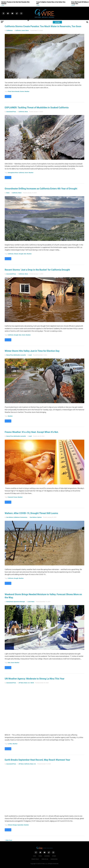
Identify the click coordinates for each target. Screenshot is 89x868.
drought (21, 254)
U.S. (29, 683)
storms (22, 91)
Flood (9, 91)
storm (26, 173)
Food (4, 5)
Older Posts (8, 840)
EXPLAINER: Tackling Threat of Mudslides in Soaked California (37, 108)
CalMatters (9, 30)
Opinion (39, 517)
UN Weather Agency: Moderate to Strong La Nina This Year (35, 679)
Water (27, 30)
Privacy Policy (35, 859)
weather (27, 91)
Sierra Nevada (16, 91)
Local (39, 5)
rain (25, 254)
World (74, 5)
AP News (21, 683)
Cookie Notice (54, 859)
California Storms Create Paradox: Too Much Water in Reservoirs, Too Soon (43, 26)
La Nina (10, 744)
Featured (10, 497)
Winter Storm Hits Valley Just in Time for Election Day (32, 351)
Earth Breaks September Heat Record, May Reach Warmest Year (37, 760)
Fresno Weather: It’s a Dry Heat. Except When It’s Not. (32, 432)
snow (12, 663)
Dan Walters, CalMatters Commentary (17, 517)
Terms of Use (45, 859)
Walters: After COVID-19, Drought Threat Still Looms (31, 513)
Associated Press (11, 112)
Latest (23, 30)
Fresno (15, 497)
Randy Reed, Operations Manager (16, 602)
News (26, 112)
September (20, 825)
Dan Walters (33, 517)
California (18, 30)
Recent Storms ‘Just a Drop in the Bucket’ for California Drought (37, 270)
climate (16, 254)
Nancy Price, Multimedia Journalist (16, 355)
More (8, 96)
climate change (12, 825)
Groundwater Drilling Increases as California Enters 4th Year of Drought (41, 189)
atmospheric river (13, 173)
